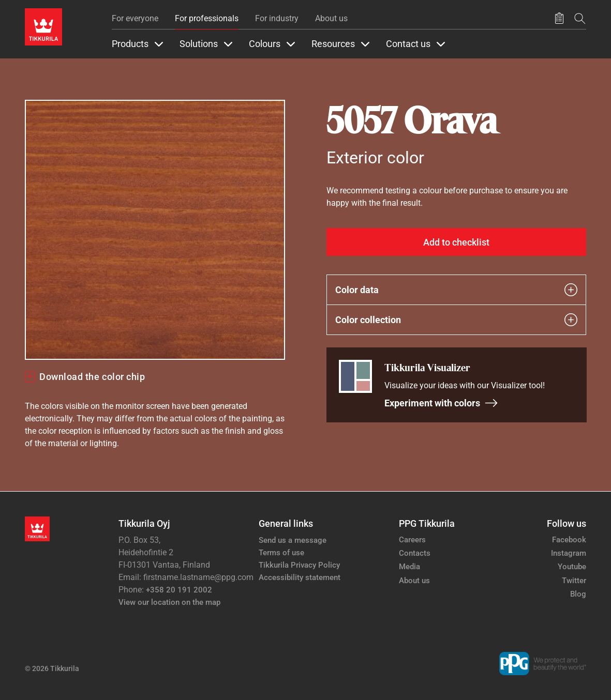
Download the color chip (92, 377)
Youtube (572, 567)
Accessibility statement (300, 577)
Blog (578, 594)
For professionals (207, 18)
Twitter (574, 581)
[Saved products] (559, 19)
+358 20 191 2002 (179, 590)
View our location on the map (169, 602)
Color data (457, 290)
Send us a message (293, 540)
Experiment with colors (441, 403)
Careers (412, 540)
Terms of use (281, 553)
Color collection (457, 320)
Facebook (569, 540)
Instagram (569, 553)
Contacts (415, 553)
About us (331, 18)
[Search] (580, 18)
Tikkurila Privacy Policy (299, 565)
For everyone (135, 18)
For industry (277, 18)
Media (409, 567)
